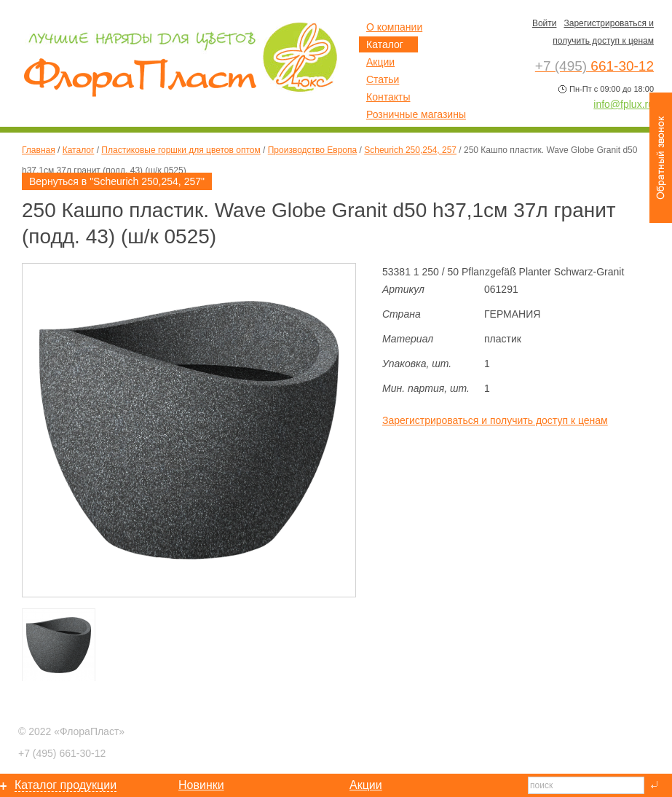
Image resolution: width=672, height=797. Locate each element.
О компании (394, 27)
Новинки (201, 785)
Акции (380, 62)
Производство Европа (312, 150)
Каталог (79, 150)
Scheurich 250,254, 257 (410, 150)
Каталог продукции (66, 785)
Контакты (388, 97)
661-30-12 (62, 753)
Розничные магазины (416, 114)
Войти (545, 23)
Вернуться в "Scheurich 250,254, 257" (117, 181)
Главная (39, 150)
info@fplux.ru (624, 104)
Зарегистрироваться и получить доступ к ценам (495, 420)
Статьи (383, 79)
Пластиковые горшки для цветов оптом (181, 150)
